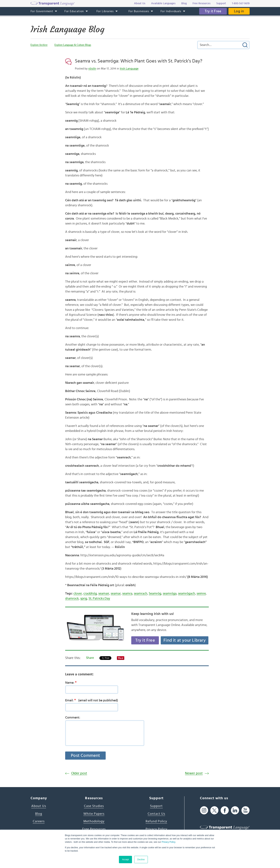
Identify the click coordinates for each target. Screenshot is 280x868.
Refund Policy (156, 821)
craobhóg (90, 594)
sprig (84, 599)
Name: (72, 683)
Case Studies (94, 806)
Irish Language (129, 69)
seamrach (141, 594)
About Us (39, 806)
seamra (127, 594)
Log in (239, 11)
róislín (92, 69)
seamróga (170, 594)
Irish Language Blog (67, 29)
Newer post (194, 773)
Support (156, 806)
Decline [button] (141, 860)
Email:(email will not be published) (92, 700)
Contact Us (156, 814)
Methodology (94, 821)
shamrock (72, 599)
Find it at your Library (185, 640)
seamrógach (187, 594)
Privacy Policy (168, 842)
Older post (79, 773)
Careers (39, 821)
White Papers (94, 814)
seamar (116, 594)
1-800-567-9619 (241, 3)
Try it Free (213, 11)
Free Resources (94, 829)
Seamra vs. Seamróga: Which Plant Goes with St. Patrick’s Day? (139, 61)
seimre (201, 594)
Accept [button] (125, 860)
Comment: (73, 718)
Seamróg (155, 594)
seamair (104, 594)
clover (78, 594)
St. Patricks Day (99, 599)
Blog (39, 814)
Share (90, 658)
